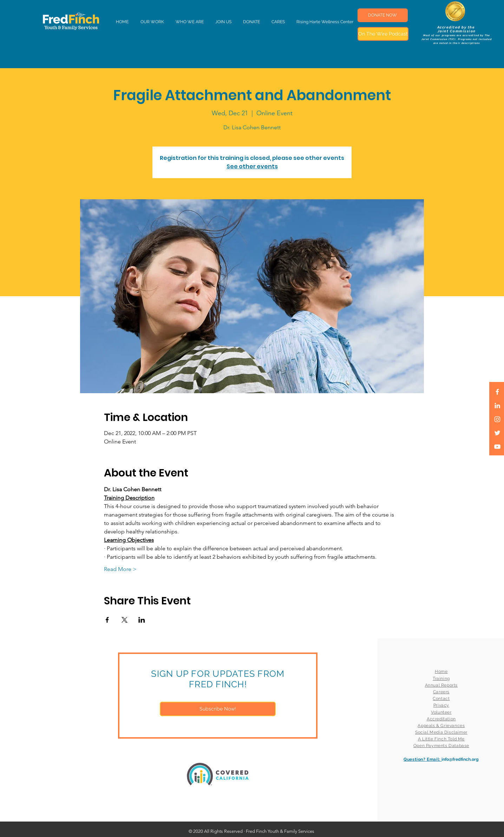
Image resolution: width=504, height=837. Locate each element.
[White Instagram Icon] (497, 419)
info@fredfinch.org (460, 759)
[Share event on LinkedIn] (142, 620)
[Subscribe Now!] (218, 709)
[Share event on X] (125, 620)
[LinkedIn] (497, 405)
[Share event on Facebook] (107, 620)
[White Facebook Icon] (497, 392)
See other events (252, 166)
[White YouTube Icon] (497, 447)
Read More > (120, 569)
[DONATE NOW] (383, 15)
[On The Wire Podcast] (383, 34)
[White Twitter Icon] (497, 433)
